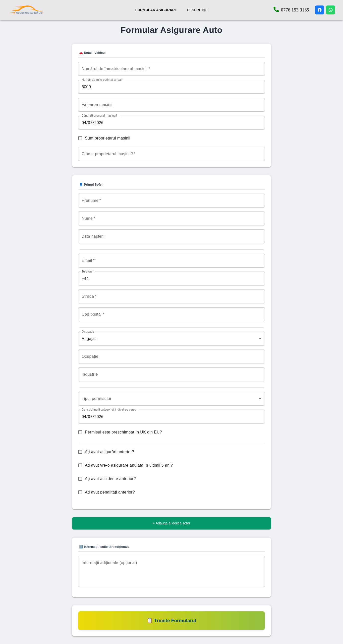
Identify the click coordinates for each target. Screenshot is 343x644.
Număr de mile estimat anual (103, 80)
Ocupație (88, 332)
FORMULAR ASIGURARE (156, 10)
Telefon (88, 272)
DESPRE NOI (198, 10)
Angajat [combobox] (89, 339)
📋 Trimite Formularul (171, 620)
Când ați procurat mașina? (99, 116)
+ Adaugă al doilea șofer (172, 523)
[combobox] (171, 399)
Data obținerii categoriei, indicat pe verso (109, 410)
